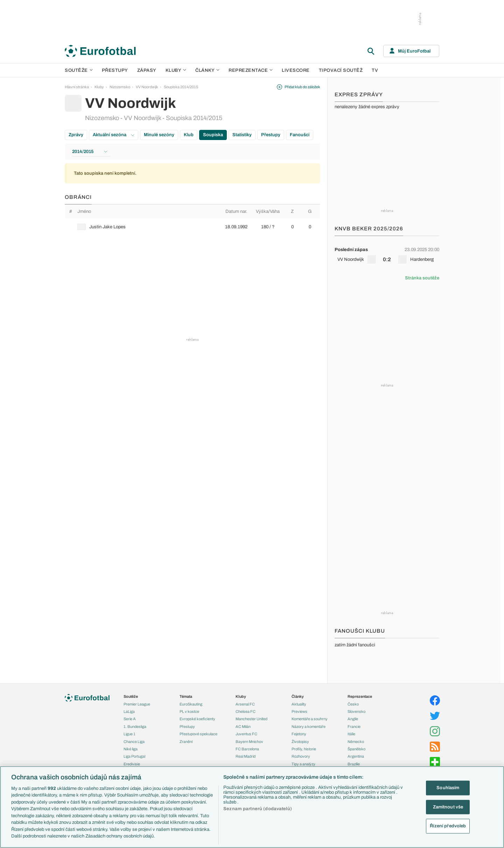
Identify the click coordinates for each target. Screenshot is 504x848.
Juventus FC (246, 734)
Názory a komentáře (309, 727)
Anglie (353, 719)
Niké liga (131, 749)
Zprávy (76, 135)
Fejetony (299, 734)
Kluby (176, 70)
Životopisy (300, 742)
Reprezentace (251, 70)
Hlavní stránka (77, 87)
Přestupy (115, 70)
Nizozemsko (120, 87)
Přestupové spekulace (198, 734)
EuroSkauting (191, 704)
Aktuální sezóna (114, 135)
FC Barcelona (247, 749)
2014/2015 (90, 152)
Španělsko (356, 749)
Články (298, 696)
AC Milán (243, 727)
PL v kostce (189, 711)
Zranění (186, 742)
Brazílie (354, 764)
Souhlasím (448, 788)
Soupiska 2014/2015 (181, 87)
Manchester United (251, 719)
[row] (192, 227)
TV (375, 70)
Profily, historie (304, 749)
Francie (354, 727)
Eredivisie (132, 764)
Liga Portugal (134, 756)
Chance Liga (134, 742)
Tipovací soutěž (341, 70)
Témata (186, 696)
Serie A (130, 719)
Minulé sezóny (159, 135)
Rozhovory (301, 756)
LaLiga (129, 711)
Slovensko (356, 711)
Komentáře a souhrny (310, 719)
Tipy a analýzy (303, 764)
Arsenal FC (245, 704)
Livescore (296, 70)
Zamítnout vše (448, 807)
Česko (353, 704)
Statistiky (242, 135)
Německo (356, 742)
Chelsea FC (246, 711)
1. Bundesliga (135, 727)
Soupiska (213, 135)
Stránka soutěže (422, 278)
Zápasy (147, 70)
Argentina (356, 756)
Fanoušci (300, 135)
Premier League (137, 704)
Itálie (351, 734)
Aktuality (299, 704)
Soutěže (79, 70)
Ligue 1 (129, 734)
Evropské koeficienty (197, 719)
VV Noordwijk (147, 87)
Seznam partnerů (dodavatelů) (258, 809)
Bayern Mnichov (249, 742)
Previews (299, 711)
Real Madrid (246, 756)
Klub (189, 135)
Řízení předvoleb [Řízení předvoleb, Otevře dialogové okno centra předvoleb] (448, 826)
